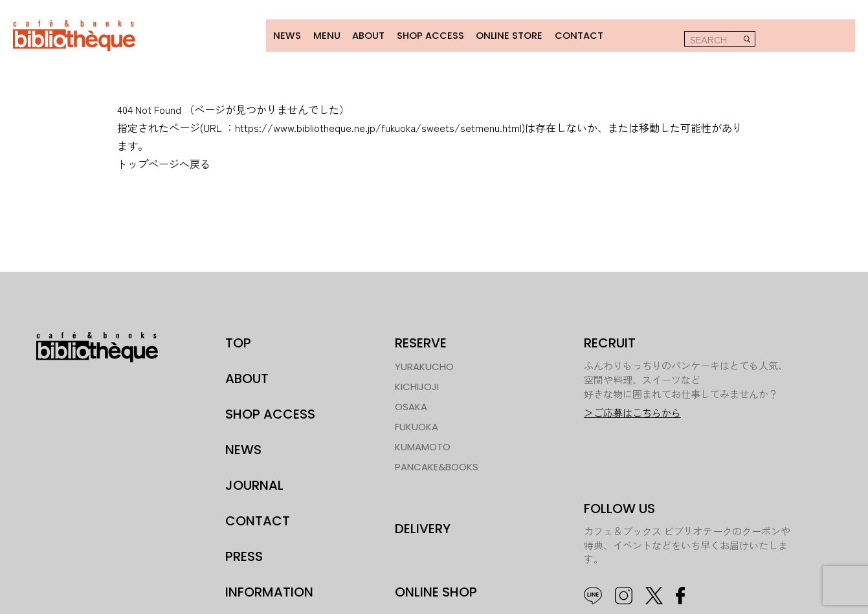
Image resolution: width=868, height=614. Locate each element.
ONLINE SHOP (436, 591)
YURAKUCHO (424, 365)
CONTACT (572, 35)
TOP (238, 342)
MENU (319, 35)
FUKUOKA (417, 425)
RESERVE (421, 342)
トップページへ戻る (164, 162)
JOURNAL (254, 484)
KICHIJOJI (417, 385)
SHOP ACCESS (424, 35)
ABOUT (361, 35)
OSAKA (411, 405)
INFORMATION (269, 591)
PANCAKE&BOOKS (437, 466)
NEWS (279, 35)
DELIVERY (423, 527)
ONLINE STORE (503, 35)
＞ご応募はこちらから (632, 412)
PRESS (244, 555)
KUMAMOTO (423, 445)
